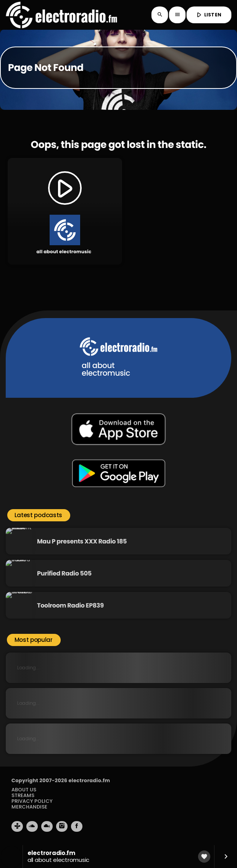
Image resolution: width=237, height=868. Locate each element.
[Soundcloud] (32, 826)
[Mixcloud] (47, 826)
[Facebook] (77, 826)
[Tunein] (17, 826)
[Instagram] (62, 826)
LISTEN (208, 15)
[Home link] (61, 15)
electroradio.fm (89, 780)
